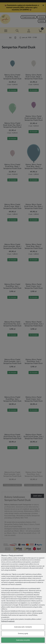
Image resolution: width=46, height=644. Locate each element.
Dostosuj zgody (23, 634)
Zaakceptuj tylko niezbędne (23, 627)
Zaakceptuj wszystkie (23, 640)
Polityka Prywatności (8, 621)
